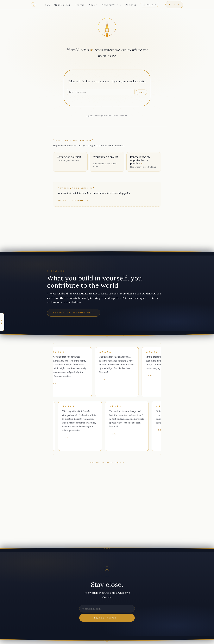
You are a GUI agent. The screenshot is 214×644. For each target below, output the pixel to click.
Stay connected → (107, 618)
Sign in (174, 4)
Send (141, 92)
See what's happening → (73, 200)
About (93, 5)
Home (46, 5)
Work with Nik (111, 5)
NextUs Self (62, 5)
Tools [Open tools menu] (149, 5)
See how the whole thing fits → (74, 313)
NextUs (80, 5)
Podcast (131, 5)
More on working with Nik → (107, 463)
